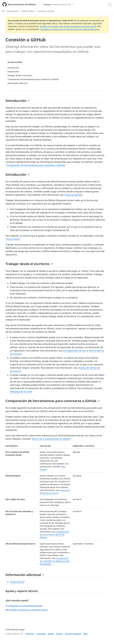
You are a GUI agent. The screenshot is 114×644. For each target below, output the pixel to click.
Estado (51, 634)
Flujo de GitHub (73, 195)
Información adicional (25, 575)
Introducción (12, 11)
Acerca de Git (17, 582)
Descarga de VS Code (21, 392)
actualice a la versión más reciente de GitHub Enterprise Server (68, 26)
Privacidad (41, 634)
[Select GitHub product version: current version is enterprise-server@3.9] (58, 4)
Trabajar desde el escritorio (29, 264)
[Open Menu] (110, 4)
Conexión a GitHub (46, 11)
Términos (30, 634)
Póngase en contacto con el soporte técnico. (27, 610)
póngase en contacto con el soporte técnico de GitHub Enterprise (70, 29)
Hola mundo (13, 239)
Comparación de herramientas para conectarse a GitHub (36, 165)
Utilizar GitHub (28, 11)
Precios (59, 634)
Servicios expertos (73, 634)
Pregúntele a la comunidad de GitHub (24, 606)
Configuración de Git (75, 351)
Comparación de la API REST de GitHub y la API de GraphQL (55, 561)
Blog (86, 634)
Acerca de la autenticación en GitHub (51, 439)
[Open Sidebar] (3, 11)
